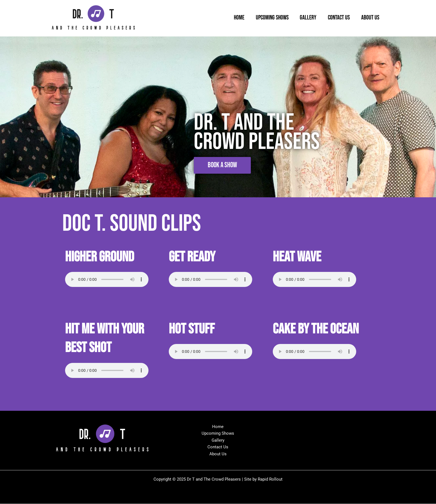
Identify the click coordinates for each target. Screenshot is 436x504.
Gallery (306, 18)
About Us (370, 18)
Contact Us (337, 18)
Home (235, 18)
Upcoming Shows (269, 18)
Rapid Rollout (270, 480)
